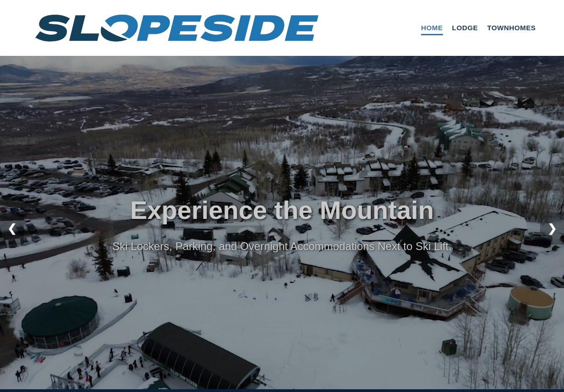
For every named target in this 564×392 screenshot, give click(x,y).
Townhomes (511, 28)
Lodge (465, 28)
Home (432, 28)
